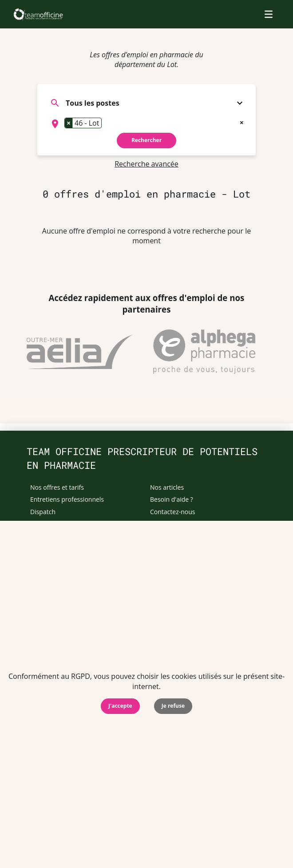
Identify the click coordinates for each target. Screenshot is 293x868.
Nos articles (167, 487)
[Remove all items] (242, 122)
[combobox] (146, 124)
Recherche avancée (146, 164)
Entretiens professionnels (67, 499)
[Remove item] (69, 123)
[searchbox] (107, 124)
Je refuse (173, 706)
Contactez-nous (173, 512)
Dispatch (43, 512)
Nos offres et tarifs (57, 487)
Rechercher (146, 140)
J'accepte (120, 706)
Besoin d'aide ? (172, 499)
